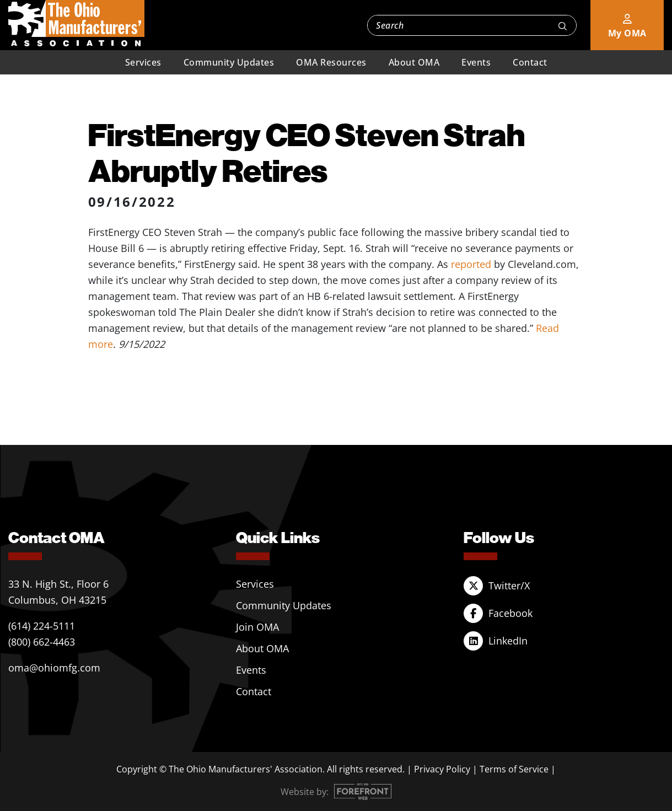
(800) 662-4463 (42, 642)
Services (143, 62)
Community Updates (229, 62)
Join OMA (257, 627)
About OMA (414, 62)
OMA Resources (331, 62)
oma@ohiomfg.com (54, 668)
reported (471, 264)
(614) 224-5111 (42, 626)
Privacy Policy (442, 769)
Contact (530, 62)
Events (476, 62)
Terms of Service (514, 769)
